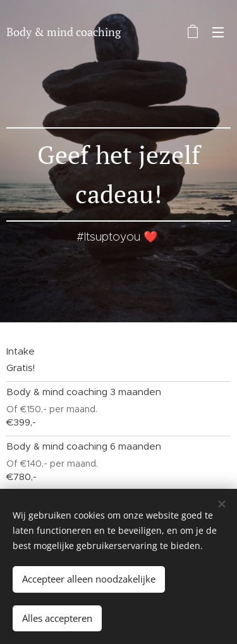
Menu (218, 32)
